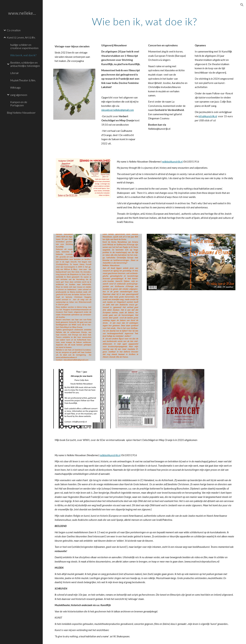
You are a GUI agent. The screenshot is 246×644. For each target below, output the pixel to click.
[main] (144, 21)
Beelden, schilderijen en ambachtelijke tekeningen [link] (25, 64)
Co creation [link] (14, 30)
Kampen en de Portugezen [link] (19, 104)
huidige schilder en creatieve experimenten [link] (24, 46)
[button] (242, 5)
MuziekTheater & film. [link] (23, 80)
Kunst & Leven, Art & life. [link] (21, 37)
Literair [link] (15, 73)
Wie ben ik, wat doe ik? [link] (23, 55)
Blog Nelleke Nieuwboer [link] (21, 113)
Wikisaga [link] (15, 87)
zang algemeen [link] (19, 95)
